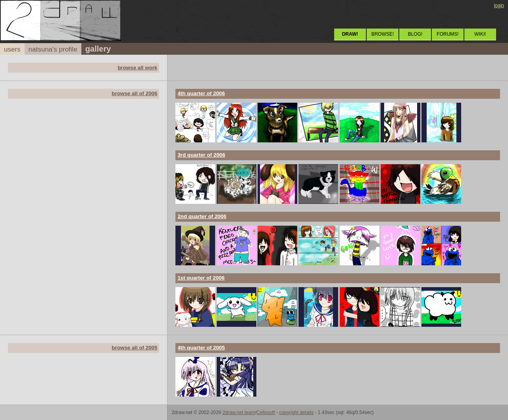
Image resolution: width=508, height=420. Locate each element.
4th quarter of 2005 (201, 348)
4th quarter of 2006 (201, 93)
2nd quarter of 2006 (202, 216)
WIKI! (480, 34)
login (499, 6)
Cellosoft (266, 412)
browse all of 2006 (135, 93)
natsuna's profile (53, 49)
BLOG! (415, 34)
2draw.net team (239, 412)
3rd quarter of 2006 (201, 155)
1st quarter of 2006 (201, 278)
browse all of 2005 (135, 348)
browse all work (137, 68)
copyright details (296, 412)
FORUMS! (447, 34)
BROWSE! (383, 34)
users (12, 49)
